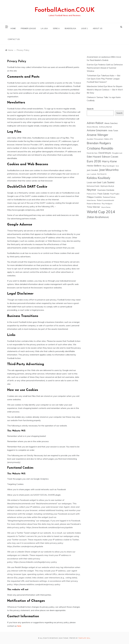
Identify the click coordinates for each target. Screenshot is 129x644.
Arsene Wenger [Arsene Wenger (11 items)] (98, 135)
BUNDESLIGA (70, 28)
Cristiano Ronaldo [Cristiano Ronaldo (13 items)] (100, 148)
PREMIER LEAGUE (28, 28)
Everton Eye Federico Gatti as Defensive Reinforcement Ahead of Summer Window (105, 68)
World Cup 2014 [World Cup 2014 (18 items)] (101, 212)
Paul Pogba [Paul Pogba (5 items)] (115, 194)
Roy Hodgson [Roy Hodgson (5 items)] (107, 204)
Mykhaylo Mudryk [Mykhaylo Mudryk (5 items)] (107, 186)
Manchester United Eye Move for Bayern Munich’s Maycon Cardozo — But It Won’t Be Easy (105, 90)
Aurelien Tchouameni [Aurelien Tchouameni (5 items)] (95, 139)
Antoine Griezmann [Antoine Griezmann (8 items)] (97, 130)
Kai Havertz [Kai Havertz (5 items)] (102, 174)
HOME (13, 28)
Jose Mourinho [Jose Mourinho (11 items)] (109, 170)
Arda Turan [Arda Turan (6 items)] (113, 130)
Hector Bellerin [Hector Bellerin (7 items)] (94, 166)
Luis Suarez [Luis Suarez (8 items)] (108, 182)
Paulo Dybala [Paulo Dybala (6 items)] (103, 194)
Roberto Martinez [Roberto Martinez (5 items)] (94, 204)
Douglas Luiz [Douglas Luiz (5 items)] (117, 153)
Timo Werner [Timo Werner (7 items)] (93, 207)
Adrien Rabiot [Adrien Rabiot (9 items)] (95, 123)
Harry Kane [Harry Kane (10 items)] (109, 161)
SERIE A (56, 28)
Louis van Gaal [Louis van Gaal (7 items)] (94, 182)
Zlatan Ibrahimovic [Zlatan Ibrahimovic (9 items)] (98, 217)
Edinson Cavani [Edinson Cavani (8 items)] (110, 157)
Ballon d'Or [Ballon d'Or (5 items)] (109, 139)
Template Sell (84, 638)
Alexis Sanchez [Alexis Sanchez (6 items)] (111, 123)
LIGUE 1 (85, 28)
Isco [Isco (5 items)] (117, 166)
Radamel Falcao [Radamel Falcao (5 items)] (109, 197)
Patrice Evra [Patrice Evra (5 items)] (92, 194)
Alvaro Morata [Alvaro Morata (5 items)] (92, 127)
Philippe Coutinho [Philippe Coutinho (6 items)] (94, 197)
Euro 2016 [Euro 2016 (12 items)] (94, 161)
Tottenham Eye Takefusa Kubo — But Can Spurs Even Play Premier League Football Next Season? (104, 79)
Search (90, 109)
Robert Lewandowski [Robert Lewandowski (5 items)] (106, 200)
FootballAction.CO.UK (65, 10)
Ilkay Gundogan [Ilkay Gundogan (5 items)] (109, 166)
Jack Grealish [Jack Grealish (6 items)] (92, 170)
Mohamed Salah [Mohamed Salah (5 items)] (93, 186)
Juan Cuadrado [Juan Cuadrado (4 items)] (92, 174)
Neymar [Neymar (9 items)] (92, 190)
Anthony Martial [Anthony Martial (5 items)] (105, 127)
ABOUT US (98, 28)
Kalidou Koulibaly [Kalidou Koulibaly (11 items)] (99, 178)
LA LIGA (44, 28)
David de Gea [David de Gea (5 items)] (92, 153)
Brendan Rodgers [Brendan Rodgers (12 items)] (99, 143)
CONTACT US (14, 39)
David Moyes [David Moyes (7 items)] (105, 153)
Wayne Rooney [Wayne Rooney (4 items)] (106, 207)
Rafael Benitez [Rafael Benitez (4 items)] (91, 200)
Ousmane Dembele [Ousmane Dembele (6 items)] (106, 190)
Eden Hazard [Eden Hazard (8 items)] (94, 157)
